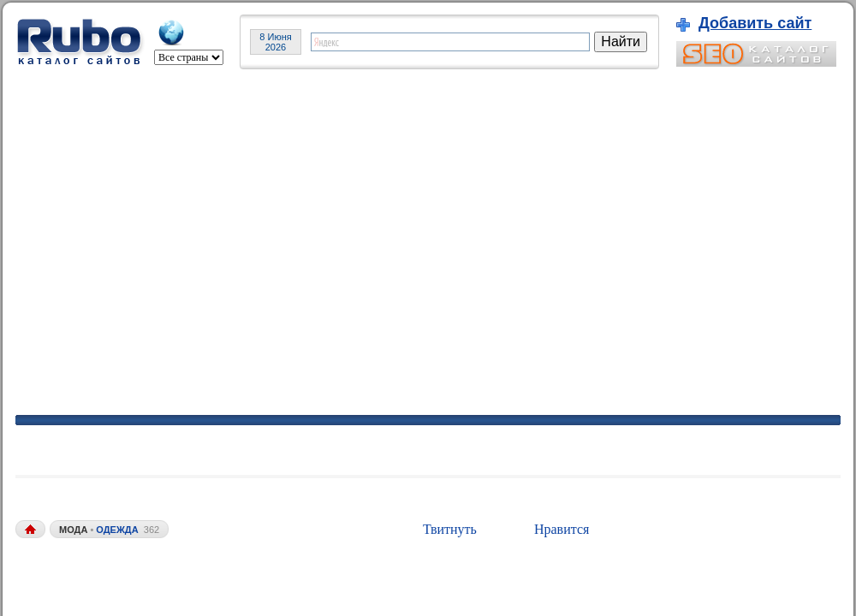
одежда (117, 530)
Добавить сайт (755, 23)
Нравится (562, 529)
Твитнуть (450, 529)
